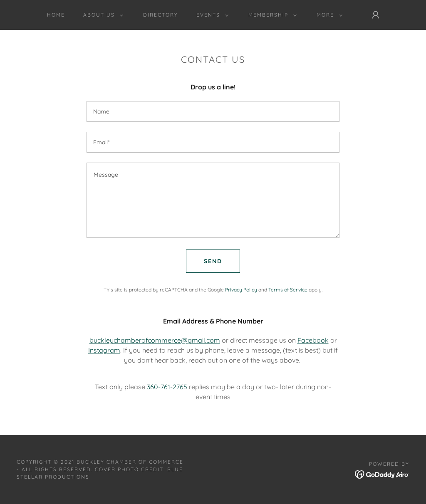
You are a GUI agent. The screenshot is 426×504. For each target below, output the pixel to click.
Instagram (104, 350)
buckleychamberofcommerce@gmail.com (155, 340)
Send (213, 261)
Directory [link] (161, 15)
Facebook (313, 340)
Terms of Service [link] (288, 290)
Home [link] (56, 15)
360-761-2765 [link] (167, 387)
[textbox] (213, 111)
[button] (102, 15)
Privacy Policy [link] (241, 290)
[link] (382, 474)
